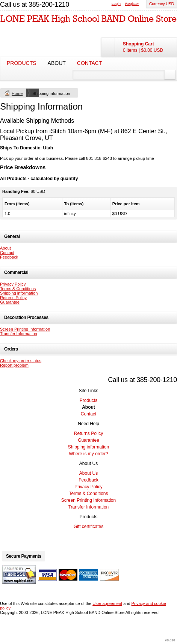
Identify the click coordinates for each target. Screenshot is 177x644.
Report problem (14, 365)
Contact (90, 63)
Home (17, 93)
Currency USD (162, 4)
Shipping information (19, 293)
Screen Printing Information (25, 329)
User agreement (107, 603)
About (57, 63)
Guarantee (10, 302)
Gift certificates (88, 527)
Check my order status (21, 361)
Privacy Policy (13, 284)
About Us (88, 473)
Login (116, 4)
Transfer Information (19, 334)
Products (22, 63)
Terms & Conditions (18, 289)
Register (132, 4)
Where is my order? (88, 454)
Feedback (9, 257)
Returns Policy (13, 298)
